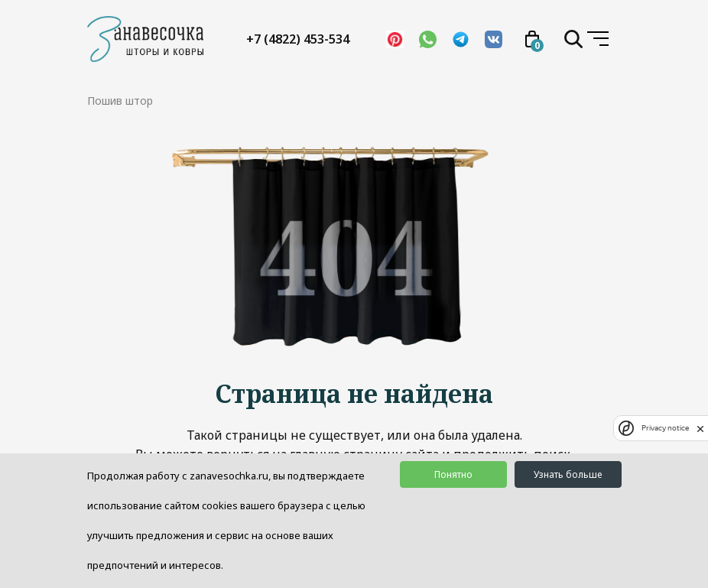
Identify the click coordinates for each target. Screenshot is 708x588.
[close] (700, 428)
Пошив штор (120, 101)
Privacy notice (665, 428)
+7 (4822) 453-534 (298, 39)
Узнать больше (568, 474)
